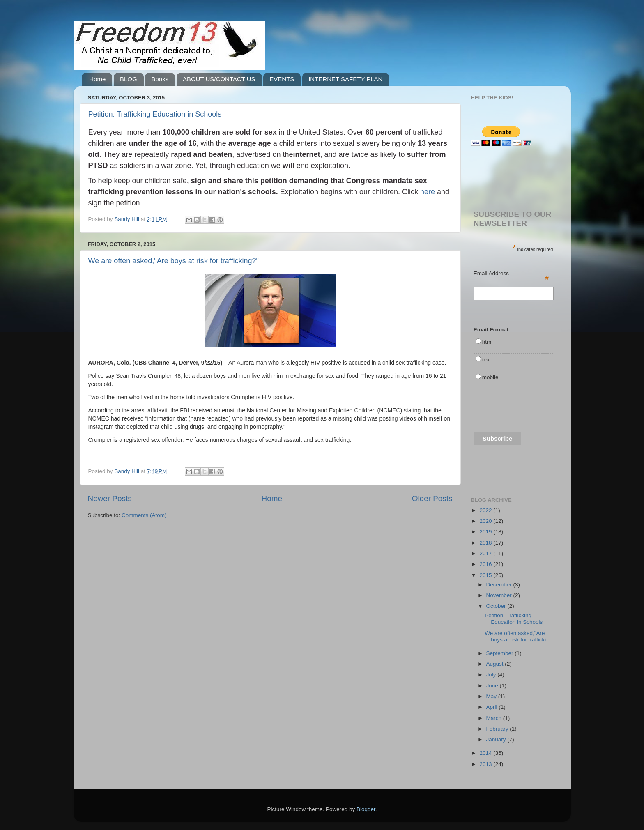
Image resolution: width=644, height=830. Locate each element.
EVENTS (282, 79)
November (500, 595)
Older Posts (432, 498)
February (498, 729)
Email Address (511, 274)
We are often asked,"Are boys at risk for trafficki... (517, 636)
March (495, 718)
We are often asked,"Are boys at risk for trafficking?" (174, 261)
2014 (486, 753)
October (497, 606)
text (487, 360)
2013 (486, 764)
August (496, 664)
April (493, 707)
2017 (486, 553)
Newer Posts (110, 498)
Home (97, 79)
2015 (486, 575)
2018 (486, 543)
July (492, 675)
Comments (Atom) (144, 515)
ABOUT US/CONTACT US (219, 79)
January (497, 739)
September (501, 653)
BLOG (129, 79)
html (488, 342)
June (493, 686)
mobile (490, 377)
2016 (486, 564)
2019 (486, 532)
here (428, 192)
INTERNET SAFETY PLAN (345, 79)
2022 (486, 510)
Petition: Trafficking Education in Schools (155, 114)
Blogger (366, 809)
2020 (486, 521)
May (492, 696)
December (500, 585)
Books (160, 79)
